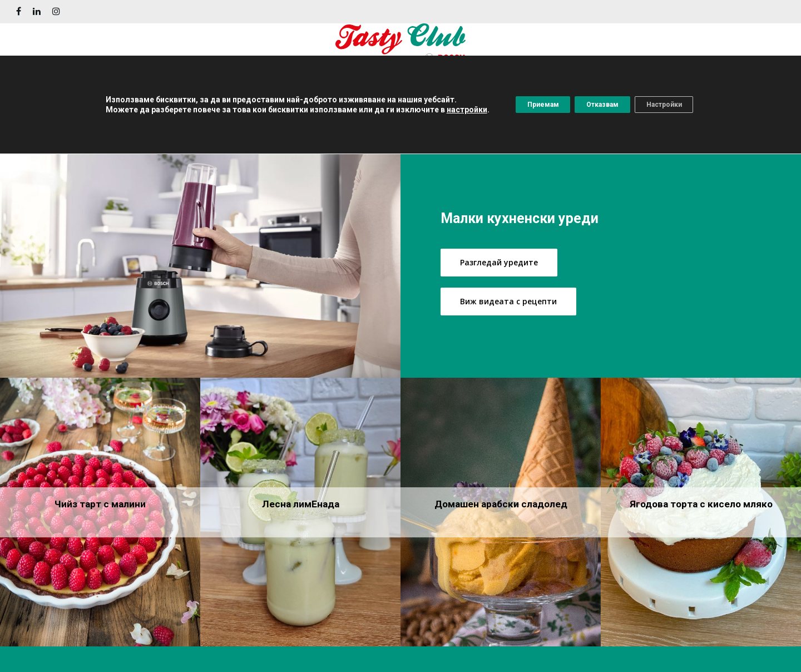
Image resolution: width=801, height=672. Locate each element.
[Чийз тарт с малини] (100, 512)
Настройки (679, 106)
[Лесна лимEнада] (300, 512)
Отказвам (602, 106)
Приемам (527, 106)
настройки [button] (443, 111)
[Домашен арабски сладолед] (501, 512)
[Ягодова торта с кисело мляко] (701, 512)
